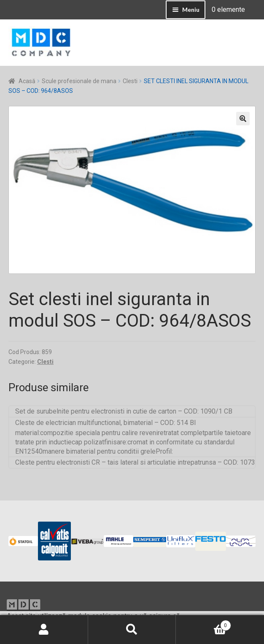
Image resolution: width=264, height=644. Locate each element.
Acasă (27, 81)
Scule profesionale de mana (79, 81)
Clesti (130, 81)
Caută (132, 630)
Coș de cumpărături (203, 624)
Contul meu (44, 630)
